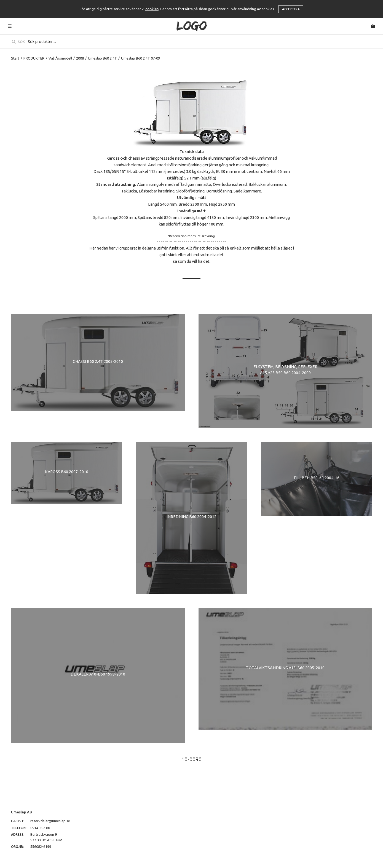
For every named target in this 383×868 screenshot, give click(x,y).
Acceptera (291, 9)
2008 (80, 58)
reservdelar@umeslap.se (50, 821)
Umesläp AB (22, 812)
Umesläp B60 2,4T (102, 58)
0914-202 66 (40, 828)
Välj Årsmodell (60, 58)
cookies (152, 9)
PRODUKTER (34, 58)
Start (15, 58)
